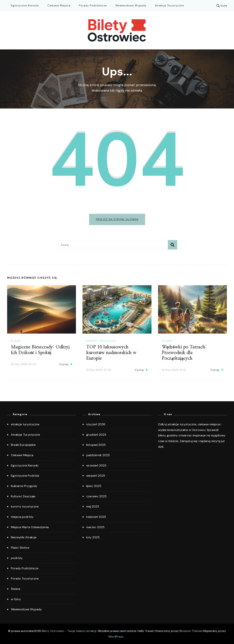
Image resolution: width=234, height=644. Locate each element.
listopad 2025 (96, 445)
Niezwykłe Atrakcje (24, 537)
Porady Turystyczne (25, 578)
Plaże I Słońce (20, 548)
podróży (17, 558)
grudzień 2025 (96, 435)
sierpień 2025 (96, 476)
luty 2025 (93, 537)
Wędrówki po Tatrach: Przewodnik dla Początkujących (184, 353)
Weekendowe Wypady (131, 5)
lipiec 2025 (94, 486)
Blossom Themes (191, 631)
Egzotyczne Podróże (25, 476)
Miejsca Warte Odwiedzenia (30, 527)
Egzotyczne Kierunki (25, 5)
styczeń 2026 (96, 424)
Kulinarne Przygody (24, 486)
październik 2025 (98, 455)
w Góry (16, 341)
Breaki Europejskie (23, 445)
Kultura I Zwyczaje (23, 496)
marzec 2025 (95, 527)
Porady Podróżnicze (93, 5)
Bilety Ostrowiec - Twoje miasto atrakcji (69, 631)
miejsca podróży (22, 517)
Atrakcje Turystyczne (169, 5)
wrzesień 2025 (96, 465)
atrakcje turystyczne (25, 424)
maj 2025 (93, 506)
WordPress (116, 637)
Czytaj (66, 364)
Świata (16, 589)
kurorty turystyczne (101, 341)
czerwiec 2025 (96, 496)
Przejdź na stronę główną (117, 219)
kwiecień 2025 (96, 517)
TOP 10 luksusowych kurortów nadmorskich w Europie (111, 353)
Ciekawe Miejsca (59, 5)
